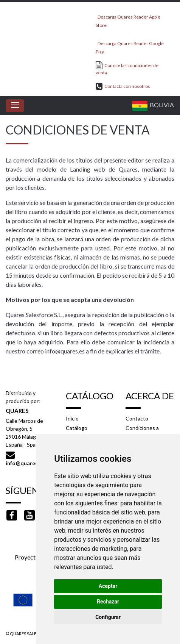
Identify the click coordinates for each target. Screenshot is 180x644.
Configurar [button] (108, 617)
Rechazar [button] (108, 602)
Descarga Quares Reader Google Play (130, 45)
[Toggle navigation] (15, 106)
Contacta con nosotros (123, 86)
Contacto (137, 418)
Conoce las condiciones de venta (127, 68)
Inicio (72, 418)
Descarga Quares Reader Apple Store (128, 19)
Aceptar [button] (108, 586)
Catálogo (77, 428)
